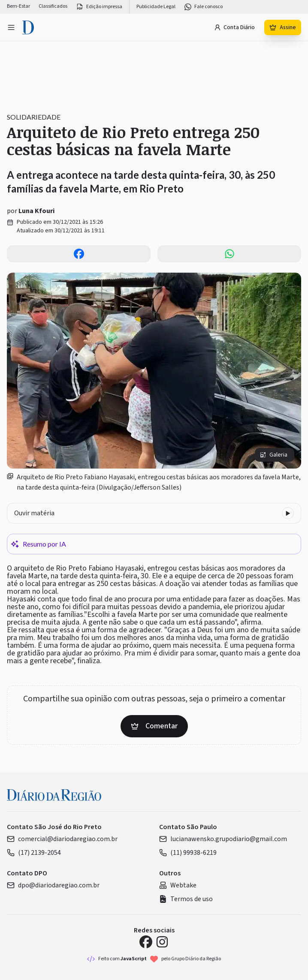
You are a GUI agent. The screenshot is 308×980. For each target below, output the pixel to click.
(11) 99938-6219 (188, 853)
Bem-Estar (18, 6)
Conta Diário (234, 27)
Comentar (154, 726)
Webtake (178, 885)
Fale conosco (203, 7)
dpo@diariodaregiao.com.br (53, 885)
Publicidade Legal (156, 7)
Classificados (53, 6)
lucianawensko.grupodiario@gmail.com (223, 839)
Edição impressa (99, 7)
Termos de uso (186, 899)
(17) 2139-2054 (34, 853)
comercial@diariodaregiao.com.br (62, 839)
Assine (283, 27)
